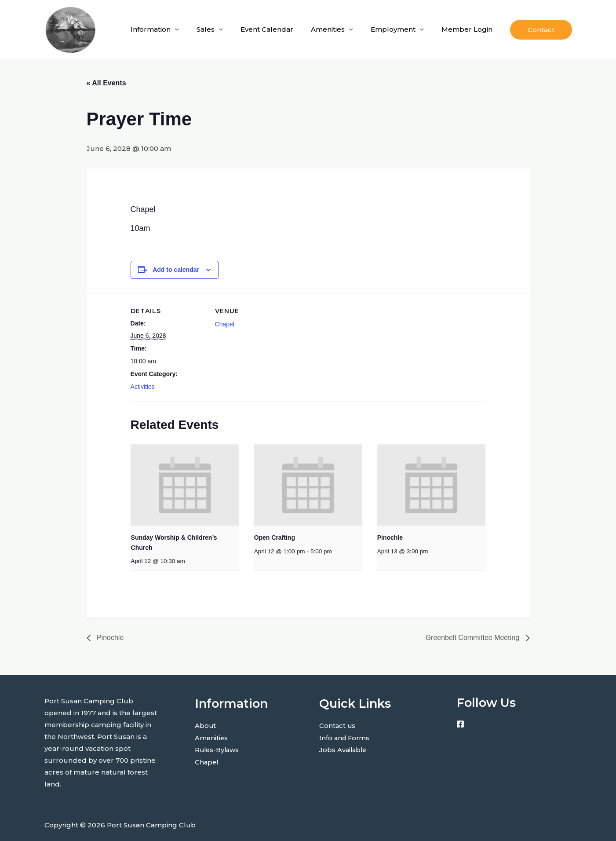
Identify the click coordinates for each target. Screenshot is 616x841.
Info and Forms (345, 737)
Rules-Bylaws (218, 749)
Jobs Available (344, 749)
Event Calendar (267, 29)
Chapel (225, 324)
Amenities (328, 29)
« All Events (106, 83)
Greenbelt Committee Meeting (474, 638)
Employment (393, 29)
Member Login (467, 29)
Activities (143, 387)
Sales (206, 29)
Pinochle (390, 538)
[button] (541, 30)
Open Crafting (275, 538)
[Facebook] (460, 724)
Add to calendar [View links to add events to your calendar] (176, 270)
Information (151, 29)
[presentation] (185, 485)
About (206, 726)
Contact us (338, 726)
